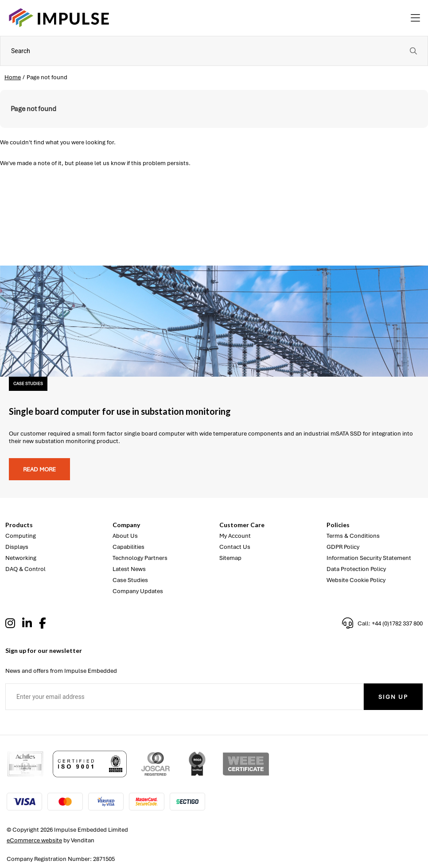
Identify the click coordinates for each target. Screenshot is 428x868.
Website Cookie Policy (356, 580)
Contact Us (235, 547)
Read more (39, 469)
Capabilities (128, 547)
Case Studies (130, 580)
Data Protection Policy (356, 569)
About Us (125, 536)
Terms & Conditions (353, 536)
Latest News (129, 569)
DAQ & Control (25, 569)
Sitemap (230, 558)
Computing (21, 536)
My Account (235, 536)
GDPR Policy (343, 547)
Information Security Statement (369, 558)
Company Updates (138, 591)
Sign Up (393, 697)
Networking (21, 558)
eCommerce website (34, 840)
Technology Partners (140, 558)
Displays (17, 547)
